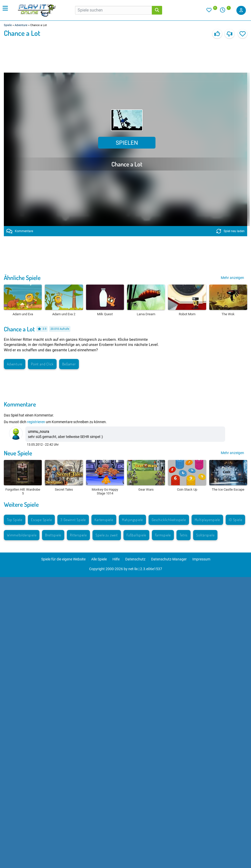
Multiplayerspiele (207, 520)
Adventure (21, 25)
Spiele (8, 25)
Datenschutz (135, 559)
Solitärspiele (205, 535)
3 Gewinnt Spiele (73, 520)
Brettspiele (53, 535)
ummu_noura (39, 432)
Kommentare (20, 231)
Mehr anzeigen (232, 278)
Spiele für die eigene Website (63, 559)
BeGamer (69, 364)
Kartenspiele (104, 520)
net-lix (133, 569)
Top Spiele (15, 520)
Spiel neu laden (231, 231)
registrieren (36, 422)
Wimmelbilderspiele (22, 535)
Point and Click (42, 364)
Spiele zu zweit (107, 535)
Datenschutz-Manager (169, 559)
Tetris (184, 535)
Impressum (201, 559)
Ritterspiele (78, 535)
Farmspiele (163, 535)
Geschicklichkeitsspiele (169, 520)
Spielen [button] (127, 143)
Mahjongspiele (132, 520)
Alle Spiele (99, 559)
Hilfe (116, 559)
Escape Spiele (41, 520)
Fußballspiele (136, 535)
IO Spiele (235, 520)
